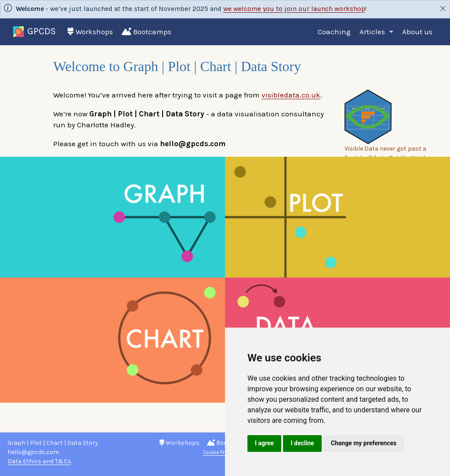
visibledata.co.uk (291, 95)
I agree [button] (264, 443)
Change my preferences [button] (364, 443)
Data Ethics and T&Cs (39, 461)
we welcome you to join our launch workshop (294, 9)
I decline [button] (302, 443)
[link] (376, 32)
